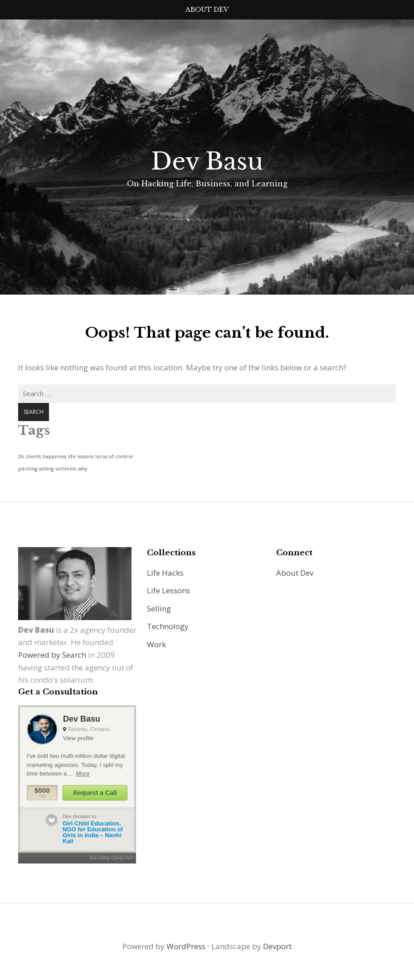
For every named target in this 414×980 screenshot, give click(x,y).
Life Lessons (168, 590)
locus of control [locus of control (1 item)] (114, 456)
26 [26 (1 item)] (21, 456)
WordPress (186, 946)
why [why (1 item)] (83, 469)
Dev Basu (207, 161)
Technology (168, 626)
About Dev (207, 10)
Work (156, 644)
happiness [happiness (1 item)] (54, 456)
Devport (277, 946)
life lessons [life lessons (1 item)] (81, 456)
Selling (159, 609)
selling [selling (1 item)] (46, 469)
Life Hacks (165, 573)
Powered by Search (52, 655)
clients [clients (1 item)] (33, 456)
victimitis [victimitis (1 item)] (66, 469)
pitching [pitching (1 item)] (28, 469)
